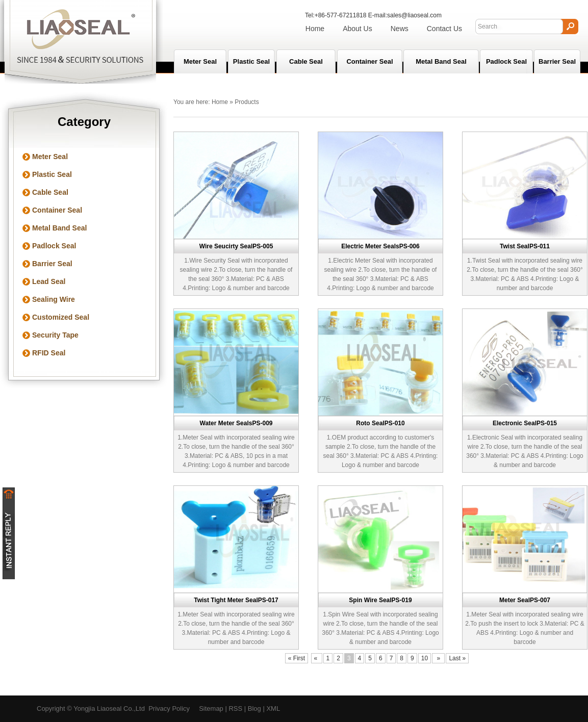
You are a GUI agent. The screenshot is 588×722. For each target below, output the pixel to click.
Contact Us (444, 29)
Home (315, 29)
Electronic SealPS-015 (525, 423)
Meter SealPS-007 (525, 600)
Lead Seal (49, 281)
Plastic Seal (251, 61)
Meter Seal (50, 157)
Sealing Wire (54, 299)
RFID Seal (49, 353)
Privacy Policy (169, 708)
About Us (357, 29)
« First (297, 658)
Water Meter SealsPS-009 (236, 423)
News (400, 29)
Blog (254, 708)
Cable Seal (306, 61)
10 (425, 658)
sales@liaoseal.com (414, 15)
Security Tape (55, 335)
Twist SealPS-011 (525, 246)
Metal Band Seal (441, 61)
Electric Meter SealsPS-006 (380, 246)
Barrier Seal (557, 61)
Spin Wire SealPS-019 (380, 600)
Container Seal (369, 61)
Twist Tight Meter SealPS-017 (236, 600)
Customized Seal (61, 317)
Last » (457, 658)
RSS (235, 708)
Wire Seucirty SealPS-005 (236, 246)
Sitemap (211, 708)
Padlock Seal (506, 61)
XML (273, 708)
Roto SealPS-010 (380, 423)
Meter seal (200, 61)
